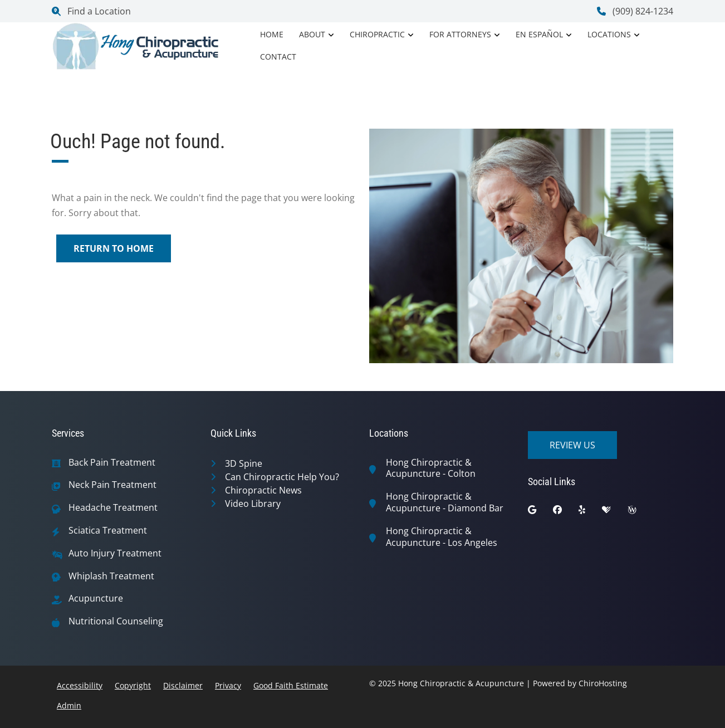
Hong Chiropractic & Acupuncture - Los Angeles (442, 537)
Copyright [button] (133, 685)
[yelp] (590, 512)
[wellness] (640, 512)
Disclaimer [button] (183, 685)
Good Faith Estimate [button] (291, 685)
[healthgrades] (615, 512)
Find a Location (91, 11)
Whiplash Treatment (111, 576)
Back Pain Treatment (112, 463)
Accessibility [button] (80, 685)
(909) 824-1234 (635, 11)
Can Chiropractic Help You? (282, 477)
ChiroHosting (603, 683)
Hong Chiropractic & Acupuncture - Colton (431, 468)
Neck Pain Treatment (112, 485)
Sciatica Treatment (108, 531)
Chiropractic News (263, 490)
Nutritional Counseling (116, 621)
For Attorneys (460, 34)
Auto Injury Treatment (115, 553)
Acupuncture (96, 598)
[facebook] (566, 512)
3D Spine (244, 463)
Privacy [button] (228, 685)
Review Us (572, 445)
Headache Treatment (113, 508)
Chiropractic (377, 34)
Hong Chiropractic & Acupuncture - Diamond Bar (445, 502)
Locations (609, 34)
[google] (540, 512)
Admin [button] (69, 705)
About (312, 34)
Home (272, 34)
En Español (539, 34)
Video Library (253, 504)
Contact (278, 57)
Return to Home (114, 248)
